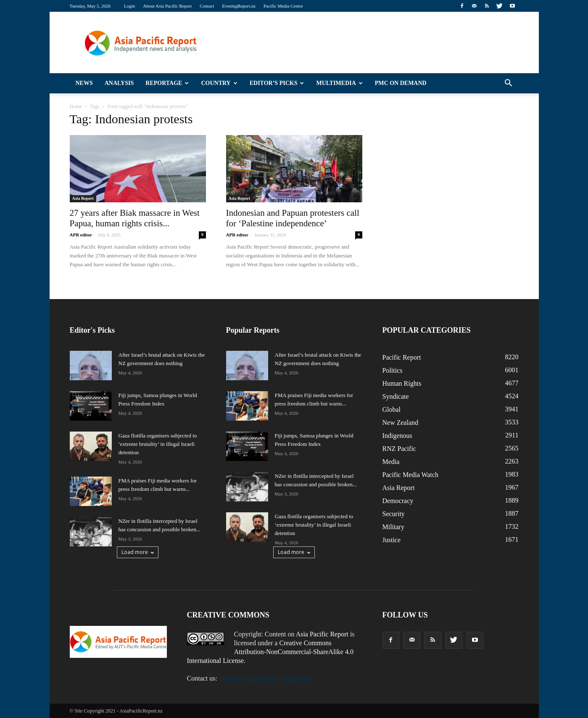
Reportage (167, 83)
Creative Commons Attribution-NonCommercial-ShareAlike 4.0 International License (270, 652)
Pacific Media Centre (283, 6)
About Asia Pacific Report (167, 6)
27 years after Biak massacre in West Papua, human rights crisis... (135, 218)
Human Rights (402, 383)
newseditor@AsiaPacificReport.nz (265, 678)
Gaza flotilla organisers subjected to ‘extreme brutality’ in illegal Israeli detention (158, 444)
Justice (392, 540)
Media (391, 462)
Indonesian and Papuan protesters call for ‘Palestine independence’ (293, 218)
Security (394, 514)
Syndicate (396, 396)
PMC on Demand (401, 83)
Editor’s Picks (277, 83)
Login (129, 6)
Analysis (119, 83)
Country (219, 83)
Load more (138, 552)
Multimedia (339, 83)
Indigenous (397, 436)
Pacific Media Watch (410, 475)
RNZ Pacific (399, 449)
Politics (393, 370)
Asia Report (83, 198)
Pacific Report (402, 357)
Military (393, 527)
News (84, 83)
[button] (509, 83)
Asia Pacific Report (322, 634)
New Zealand (401, 423)
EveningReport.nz (239, 6)
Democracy (398, 501)
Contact (207, 6)
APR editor (81, 235)
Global (392, 409)
